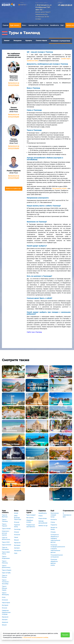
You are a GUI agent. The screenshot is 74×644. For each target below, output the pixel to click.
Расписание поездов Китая (55, 515)
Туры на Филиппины (6, 539)
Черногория (6, 603)
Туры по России (5, 576)
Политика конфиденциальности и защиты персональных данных (55, 549)
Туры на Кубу (6, 573)
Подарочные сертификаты (31, 526)
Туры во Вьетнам (5, 516)
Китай (16, 513)
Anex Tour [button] (23, 5)
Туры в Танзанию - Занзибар (6, 582)
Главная (6, 25)
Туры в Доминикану (6, 567)
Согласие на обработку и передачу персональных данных (55, 538)
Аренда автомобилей (43, 522)
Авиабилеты (54, 25)
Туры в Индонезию (6, 557)
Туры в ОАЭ (6, 542)
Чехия (16, 537)
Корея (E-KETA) (17, 526)
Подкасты (54, 525)
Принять (65, 635)
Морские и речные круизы (5, 533)
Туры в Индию (7, 570)
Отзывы (53, 532)
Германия (5, 617)
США (16, 553)
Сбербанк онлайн (30, 521)
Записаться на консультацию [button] (14, 84)
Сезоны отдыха (41, 40)
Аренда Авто (33, 25)
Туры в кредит (31, 515)
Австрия (5, 620)
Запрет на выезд (54, 528)
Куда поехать (15, 25)
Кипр (4, 597)
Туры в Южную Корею (4, 588)
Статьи (53, 522)
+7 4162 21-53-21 (65, 5)
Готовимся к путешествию (61, 41)
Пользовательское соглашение (55, 556)
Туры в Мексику (5, 562)
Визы (24, 25)
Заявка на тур (43, 526)
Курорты (29, 40)
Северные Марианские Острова (6, 612)
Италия (16, 532)
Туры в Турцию (4, 525)
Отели (40, 516)
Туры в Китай (6, 529)
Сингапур (17, 529)
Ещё (62, 25)
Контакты (54, 519)
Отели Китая (44, 25)
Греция (4, 625)
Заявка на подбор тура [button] (13, 189)
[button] (45, 12)
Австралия (18, 550)
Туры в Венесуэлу (5, 594)
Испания (5, 600)
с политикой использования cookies (35, 637)
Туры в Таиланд (5, 520)
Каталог (7, 40)
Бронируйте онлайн (60, 188)
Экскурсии (17, 40)
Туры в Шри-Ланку (6, 553)
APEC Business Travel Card (18, 518)
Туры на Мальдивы (5, 548)
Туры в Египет (7, 545)
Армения (5, 622)
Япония (4, 608)
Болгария (5, 605)
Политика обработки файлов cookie (54, 562)
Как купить (30, 518)
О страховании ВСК (67, 515)
